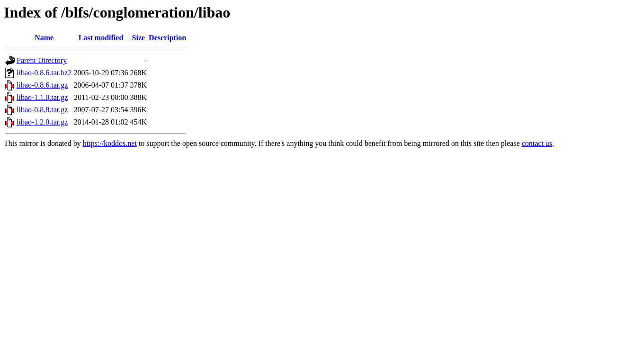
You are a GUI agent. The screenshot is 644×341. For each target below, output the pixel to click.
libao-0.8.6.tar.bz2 (44, 73)
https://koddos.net (110, 143)
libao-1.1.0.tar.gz (42, 97)
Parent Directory (42, 60)
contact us (537, 143)
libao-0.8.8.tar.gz (42, 110)
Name (44, 38)
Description (167, 38)
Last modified (101, 38)
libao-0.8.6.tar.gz (42, 85)
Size (139, 38)
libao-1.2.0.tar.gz (42, 122)
